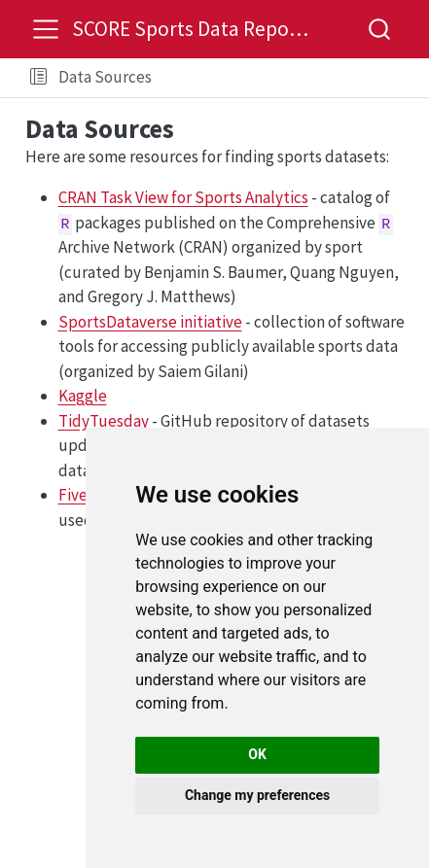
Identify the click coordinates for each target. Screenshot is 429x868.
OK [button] (257, 754)
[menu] (46, 29)
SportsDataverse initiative (150, 322)
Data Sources (105, 77)
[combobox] (380, 29)
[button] (38, 78)
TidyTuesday (104, 421)
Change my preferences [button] (257, 795)
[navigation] (286, 78)
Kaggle (83, 396)
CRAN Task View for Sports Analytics (183, 197)
